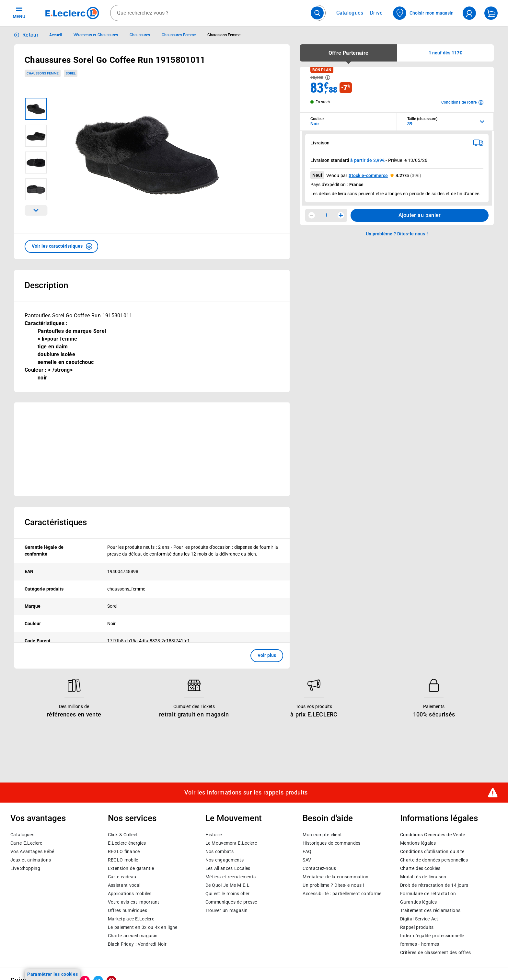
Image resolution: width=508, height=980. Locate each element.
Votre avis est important (134, 902)
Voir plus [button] (267, 655)
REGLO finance (124, 851)
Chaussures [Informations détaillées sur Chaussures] (140, 35)
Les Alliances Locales (228, 868)
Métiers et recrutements (231, 876)
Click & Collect (123, 834)
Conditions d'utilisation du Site (432, 851)
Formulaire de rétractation (428, 893)
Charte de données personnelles (434, 860)
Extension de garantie (131, 868)
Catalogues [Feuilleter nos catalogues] (350, 13)
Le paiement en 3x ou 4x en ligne (143, 927)
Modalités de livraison (423, 876)
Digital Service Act (419, 918)
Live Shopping (25, 868)
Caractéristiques (56, 522)
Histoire (214, 834)
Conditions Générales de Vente (433, 834)
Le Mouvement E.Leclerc (231, 843)
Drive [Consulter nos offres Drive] (377, 13)
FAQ (307, 851)
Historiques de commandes (331, 843)
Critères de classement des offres (436, 952)
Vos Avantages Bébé (32, 851)
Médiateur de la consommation (335, 876)
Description (46, 285)
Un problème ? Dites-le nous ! (333, 885)
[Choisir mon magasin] (424, 13)
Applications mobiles (130, 893)
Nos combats (219, 851)
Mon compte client (322, 834)
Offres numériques (127, 910)
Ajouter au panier (420, 215)
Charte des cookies (420, 868)
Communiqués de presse (231, 902)
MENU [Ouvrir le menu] (19, 12)
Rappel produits (417, 927)
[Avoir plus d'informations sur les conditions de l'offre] (462, 102)
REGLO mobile (123, 860)
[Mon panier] (491, 13)
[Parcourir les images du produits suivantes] (36, 210)
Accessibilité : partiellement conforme (342, 893)
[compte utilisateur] (469, 13)
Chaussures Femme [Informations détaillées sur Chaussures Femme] (179, 35)
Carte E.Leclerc (26, 843)
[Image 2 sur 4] (36, 136)
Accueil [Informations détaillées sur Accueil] (56, 35)
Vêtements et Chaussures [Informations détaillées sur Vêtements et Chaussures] (96, 35)
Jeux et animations (31, 860)
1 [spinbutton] (326, 215)
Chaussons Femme (43, 73)
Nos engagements (225, 860)
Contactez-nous (319, 868)
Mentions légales (418, 843)
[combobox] (218, 13)
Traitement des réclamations (430, 910)
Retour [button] (30, 35)
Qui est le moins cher (228, 893)
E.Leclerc (131, 918)
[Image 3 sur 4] (36, 163)
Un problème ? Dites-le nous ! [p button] (397, 234)
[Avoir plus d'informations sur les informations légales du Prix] (328, 78)
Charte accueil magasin (133, 935)
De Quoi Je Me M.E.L (227, 885)
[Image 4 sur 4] (36, 189)
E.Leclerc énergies (127, 843)
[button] (61, 246)
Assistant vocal (124, 885)
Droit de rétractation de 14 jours (434, 885)
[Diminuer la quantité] (312, 215)
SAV (307, 860)
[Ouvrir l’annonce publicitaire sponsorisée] (152, 449)
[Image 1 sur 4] (36, 109)
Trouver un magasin (226, 910)
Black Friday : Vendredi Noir (137, 944)
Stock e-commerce (368, 175)
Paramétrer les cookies (52, 974)
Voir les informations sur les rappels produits (246, 793)
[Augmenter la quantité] (341, 215)
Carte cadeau (122, 876)
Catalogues (22, 834)
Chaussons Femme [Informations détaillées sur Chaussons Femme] (224, 35)
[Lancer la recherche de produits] (317, 13)
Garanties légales (418, 902)
